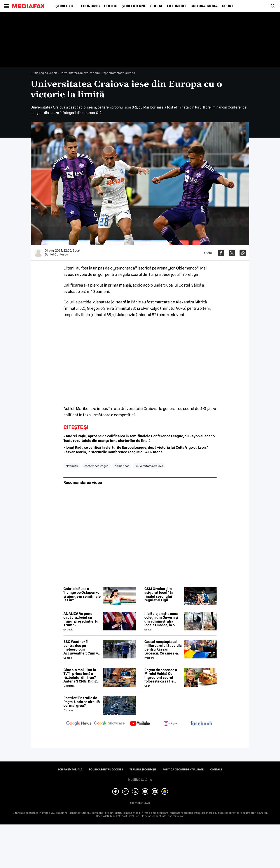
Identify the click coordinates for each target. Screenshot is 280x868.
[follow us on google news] (79, 724)
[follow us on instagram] (171, 724)
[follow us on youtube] (140, 724)
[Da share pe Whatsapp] (243, 253)
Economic (90, 6)
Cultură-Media (204, 6)
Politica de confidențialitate (183, 770)
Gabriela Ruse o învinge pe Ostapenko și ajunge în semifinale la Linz (82, 595)
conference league (96, 466)
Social (157, 6)
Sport (228, 6)
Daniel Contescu (56, 254)
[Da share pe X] (232, 253)
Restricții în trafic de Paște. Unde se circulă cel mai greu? (82, 702)
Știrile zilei (66, 6)
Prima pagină (39, 73)
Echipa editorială (70, 770)
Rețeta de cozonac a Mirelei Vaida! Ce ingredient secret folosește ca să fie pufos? (161, 676)
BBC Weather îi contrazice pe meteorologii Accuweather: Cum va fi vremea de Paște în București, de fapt (82, 647)
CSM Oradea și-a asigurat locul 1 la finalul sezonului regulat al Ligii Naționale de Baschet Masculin (162, 595)
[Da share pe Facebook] (221, 253)
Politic (111, 6)
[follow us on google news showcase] (109, 724)
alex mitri (72, 466)
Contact (216, 770)
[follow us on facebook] (201, 724)
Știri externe (134, 6)
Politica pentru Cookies (106, 770)
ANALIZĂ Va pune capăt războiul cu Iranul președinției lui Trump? (81, 619)
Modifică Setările (140, 780)
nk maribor (122, 466)
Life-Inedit (177, 6)
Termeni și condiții (143, 770)
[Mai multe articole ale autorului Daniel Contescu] (38, 253)
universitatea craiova (149, 466)
